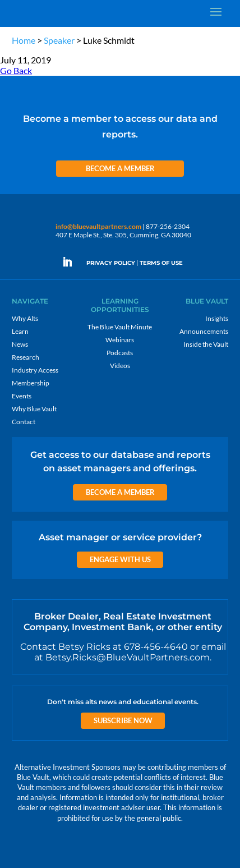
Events (22, 396)
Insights (217, 318)
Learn (20, 331)
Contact (24, 422)
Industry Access (35, 370)
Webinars (120, 340)
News (20, 344)
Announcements (204, 331)
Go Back (16, 70)
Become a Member (120, 168)
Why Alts (25, 318)
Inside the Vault (206, 344)
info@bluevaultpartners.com (98, 226)
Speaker (59, 40)
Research (26, 357)
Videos (120, 366)
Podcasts (120, 353)
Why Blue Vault (34, 409)
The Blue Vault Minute (120, 327)
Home (24, 40)
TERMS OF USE (161, 263)
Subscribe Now (123, 720)
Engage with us (120, 559)
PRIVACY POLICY (111, 263)
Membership (31, 383)
